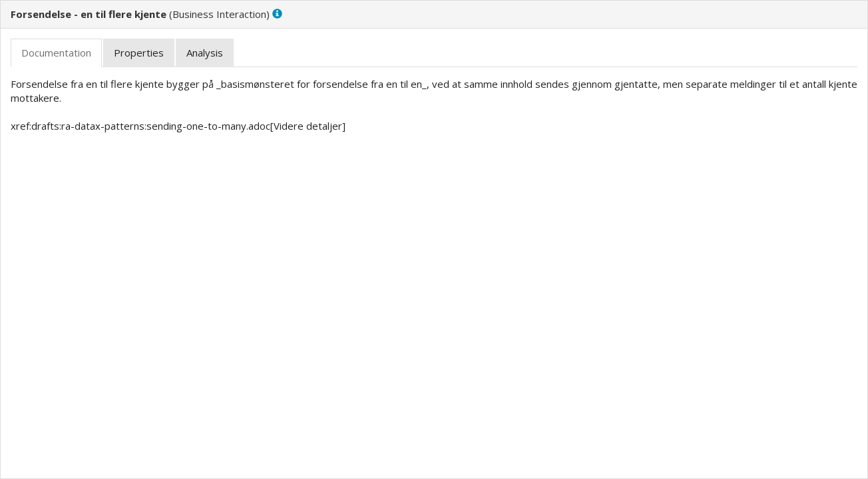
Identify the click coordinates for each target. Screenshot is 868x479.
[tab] (56, 53)
